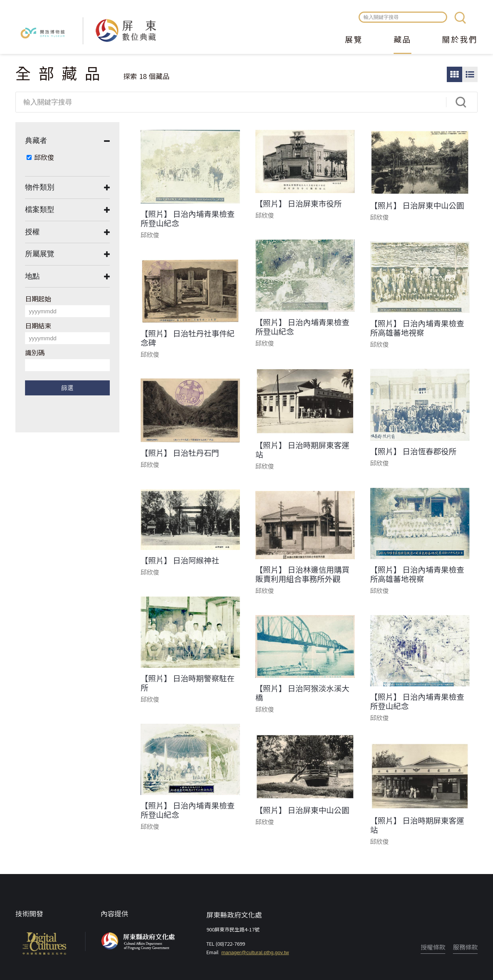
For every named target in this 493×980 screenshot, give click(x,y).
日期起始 (38, 298)
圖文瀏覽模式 (470, 74)
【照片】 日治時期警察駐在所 (188, 683)
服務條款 (465, 947)
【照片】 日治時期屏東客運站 (302, 450)
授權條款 (433, 947)
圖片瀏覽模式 (454, 74)
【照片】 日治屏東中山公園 (417, 205)
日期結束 (38, 325)
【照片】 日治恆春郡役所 (413, 451)
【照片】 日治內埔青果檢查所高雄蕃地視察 (417, 328)
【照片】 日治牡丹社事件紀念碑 (188, 338)
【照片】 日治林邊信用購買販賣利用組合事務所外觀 (302, 574)
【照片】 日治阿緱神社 (180, 560)
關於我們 (460, 40)
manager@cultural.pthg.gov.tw (255, 952)
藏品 (402, 40)
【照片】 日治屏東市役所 (298, 203)
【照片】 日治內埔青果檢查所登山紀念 (188, 219)
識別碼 (35, 352)
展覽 (354, 40)
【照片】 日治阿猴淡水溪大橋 (302, 693)
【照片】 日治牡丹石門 (180, 453)
